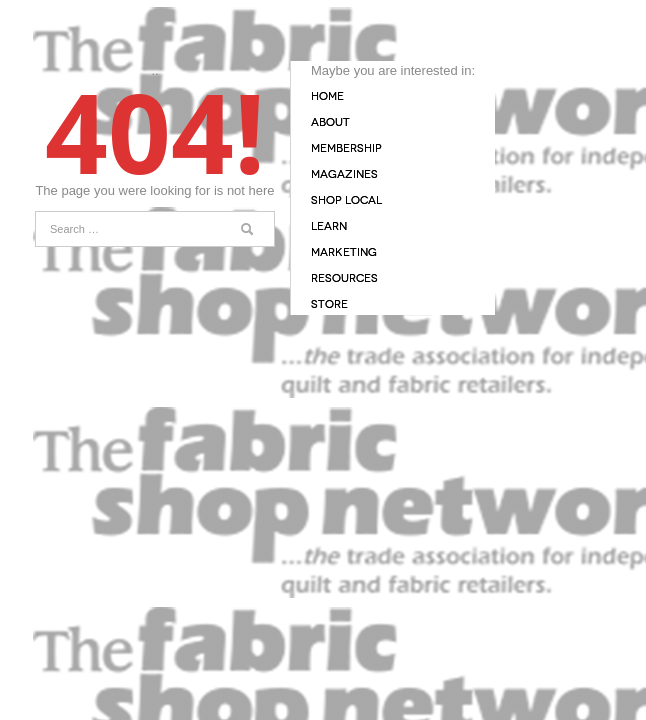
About (330, 122)
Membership (346, 148)
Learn (329, 226)
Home (327, 96)
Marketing (344, 252)
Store (329, 304)
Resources (344, 278)
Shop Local (346, 200)
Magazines (344, 174)
